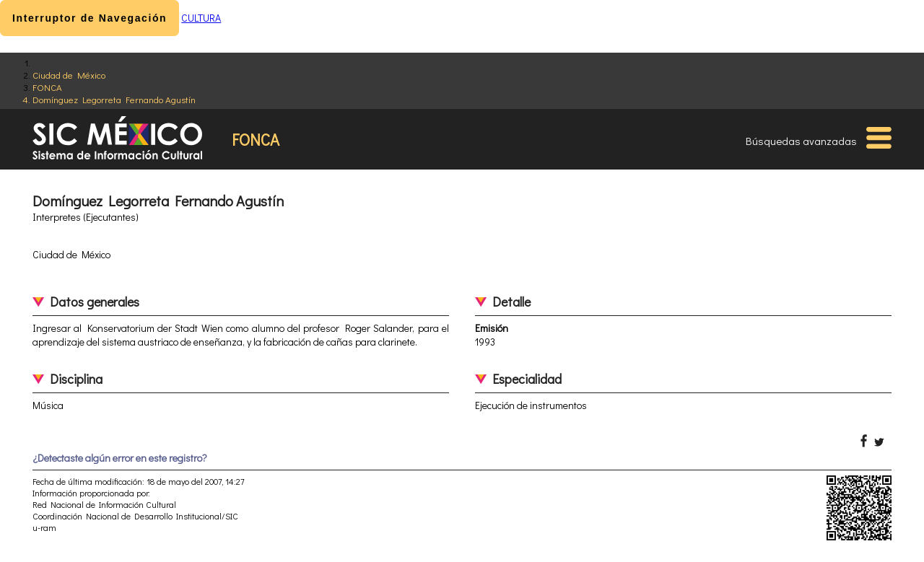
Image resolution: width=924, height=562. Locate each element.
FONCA (47, 87)
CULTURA (201, 18)
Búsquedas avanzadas (801, 141)
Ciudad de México (69, 75)
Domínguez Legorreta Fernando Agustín (114, 99)
